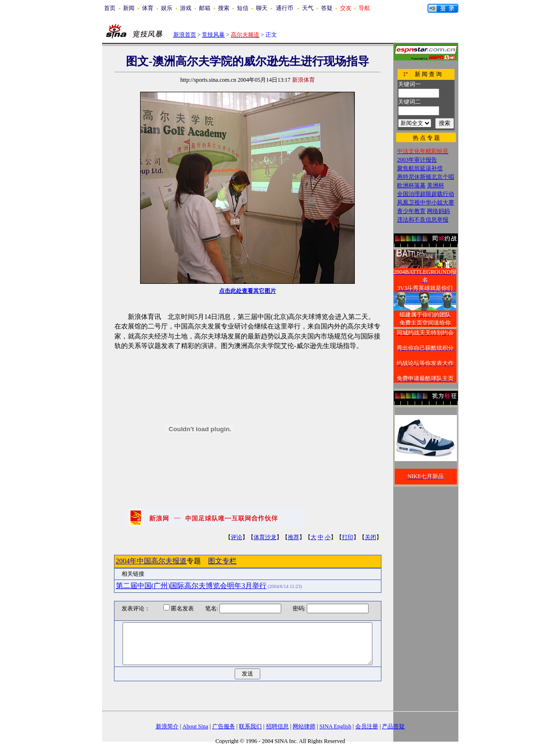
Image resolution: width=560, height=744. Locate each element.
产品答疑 (393, 726)
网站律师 (304, 726)
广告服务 (224, 726)
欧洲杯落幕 (411, 185)
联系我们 (250, 726)
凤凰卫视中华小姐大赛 (426, 203)
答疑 (327, 8)
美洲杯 (436, 185)
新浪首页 (185, 35)
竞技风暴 (213, 35)
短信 (243, 8)
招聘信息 (277, 726)
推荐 (294, 537)
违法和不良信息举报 (423, 220)
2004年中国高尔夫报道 (152, 561)
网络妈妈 (438, 211)
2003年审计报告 (417, 160)
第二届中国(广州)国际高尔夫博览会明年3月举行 (191, 586)
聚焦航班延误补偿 (420, 168)
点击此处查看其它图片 (247, 291)
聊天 (262, 8)
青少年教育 (411, 211)
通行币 (285, 8)
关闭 (370, 537)
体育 (148, 8)
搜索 (224, 8)
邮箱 (205, 8)
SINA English (335, 726)
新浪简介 (167, 726)
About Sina (195, 726)
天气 (308, 8)
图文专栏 (222, 561)
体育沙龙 (265, 537)
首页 (110, 8)
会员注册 (367, 726)
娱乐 (167, 8)
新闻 (129, 8)
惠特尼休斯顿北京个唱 (426, 177)
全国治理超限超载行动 (426, 194)
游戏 (186, 8)
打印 (348, 537)
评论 (237, 537)
